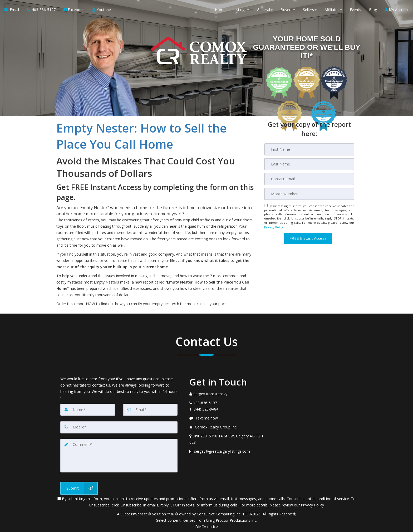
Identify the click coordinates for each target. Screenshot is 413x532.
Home (220, 10)
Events (355, 10)
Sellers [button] (310, 10)
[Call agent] (41, 11)
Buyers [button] (288, 10)
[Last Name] (309, 164)
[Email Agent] (13, 11)
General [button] (265, 10)
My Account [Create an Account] (397, 10)
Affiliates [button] (333, 10)
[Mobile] (309, 194)
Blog (373, 10)
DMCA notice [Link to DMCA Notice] (206, 526)
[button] (308, 237)
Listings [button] (241, 10)
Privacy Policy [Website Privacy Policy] (274, 226)
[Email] (309, 179)
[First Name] (309, 149)
